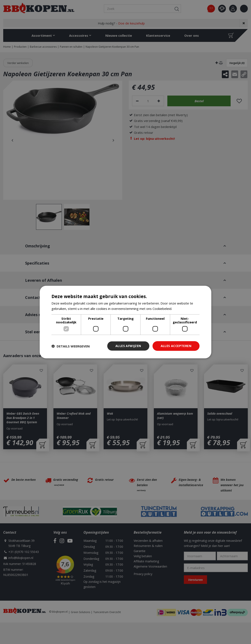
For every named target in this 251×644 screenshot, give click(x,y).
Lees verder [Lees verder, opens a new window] (182, 308)
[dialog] (125, 322)
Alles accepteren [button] (176, 346)
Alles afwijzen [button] (128, 346)
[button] (71, 346)
